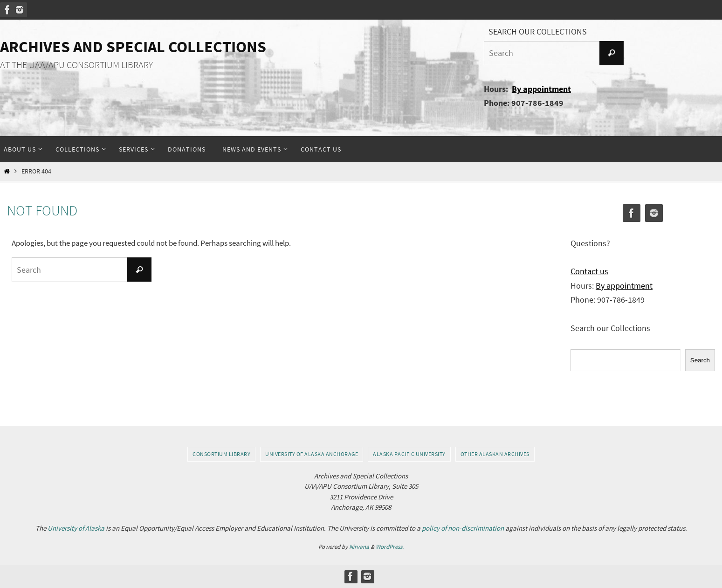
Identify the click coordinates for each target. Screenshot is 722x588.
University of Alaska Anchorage (312, 454)
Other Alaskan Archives (495, 454)
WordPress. (390, 547)
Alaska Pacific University (409, 454)
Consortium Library (221, 454)
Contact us (589, 271)
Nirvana (359, 547)
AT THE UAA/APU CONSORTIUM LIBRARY (76, 65)
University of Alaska (76, 528)
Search (700, 360)
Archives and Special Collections (133, 47)
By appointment (541, 89)
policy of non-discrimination (463, 528)
